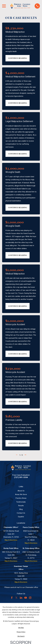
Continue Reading (17, 58)
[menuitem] (21, 628)
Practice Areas (21, 498)
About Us (21, 491)
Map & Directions (11, 540)
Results (21, 506)
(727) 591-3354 (21, 477)
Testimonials (21, 502)
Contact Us (21, 513)
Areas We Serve (21, 494)
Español (21, 517)
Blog (21, 509)
